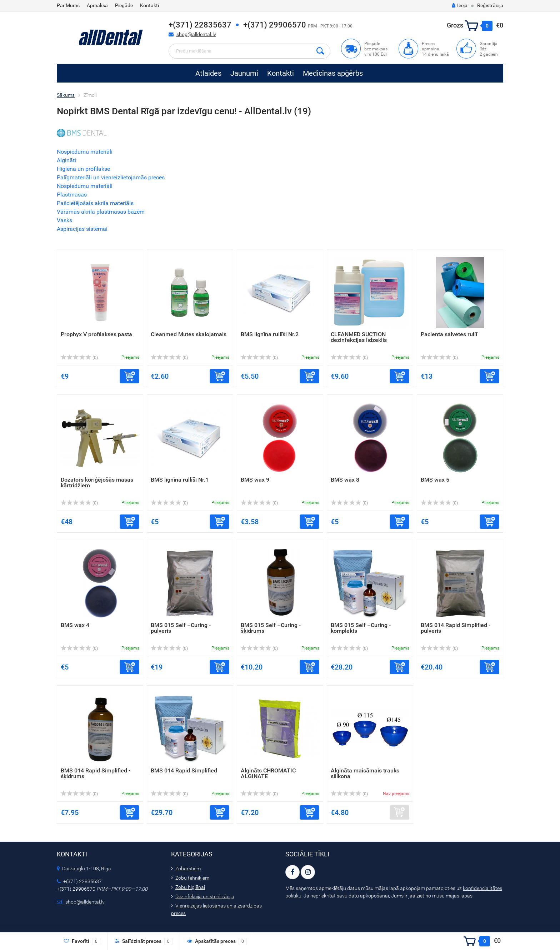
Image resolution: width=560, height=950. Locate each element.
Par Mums (68, 5)
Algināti (66, 160)
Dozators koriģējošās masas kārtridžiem (97, 483)
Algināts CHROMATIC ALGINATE (268, 773)
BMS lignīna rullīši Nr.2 (270, 334)
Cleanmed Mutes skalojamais (189, 334)
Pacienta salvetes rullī (449, 334)
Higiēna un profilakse (83, 169)
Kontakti (149, 5)
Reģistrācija (490, 5)
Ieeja (460, 5)
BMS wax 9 (255, 480)
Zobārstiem (188, 869)
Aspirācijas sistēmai (82, 229)
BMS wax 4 (75, 625)
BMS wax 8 (345, 480)
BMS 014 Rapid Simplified (184, 770)
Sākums (66, 95)
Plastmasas (72, 195)
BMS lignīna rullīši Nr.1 (180, 480)
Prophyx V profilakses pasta (96, 334)
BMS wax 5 (435, 480)
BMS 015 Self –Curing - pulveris (181, 628)
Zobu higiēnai (190, 887)
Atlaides (208, 73)
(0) (79, 358)
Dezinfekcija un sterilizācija (205, 896)
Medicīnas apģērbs (333, 73)
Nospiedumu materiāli (85, 152)
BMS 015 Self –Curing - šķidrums (271, 628)
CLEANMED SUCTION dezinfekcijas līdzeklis (359, 337)
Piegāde (124, 5)
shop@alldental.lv (196, 34)
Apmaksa (97, 5)
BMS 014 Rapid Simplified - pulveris (456, 628)
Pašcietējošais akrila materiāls (95, 203)
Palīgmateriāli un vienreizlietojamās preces (111, 177)
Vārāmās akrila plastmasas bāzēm (101, 212)
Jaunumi (244, 73)
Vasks (64, 220)
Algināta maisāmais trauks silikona (365, 773)
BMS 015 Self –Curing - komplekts (361, 628)
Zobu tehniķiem (192, 878)
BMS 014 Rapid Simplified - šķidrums (96, 773)
